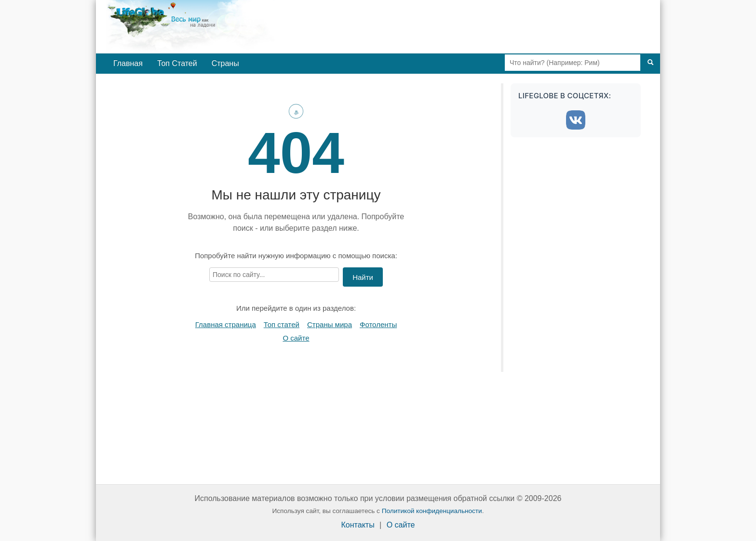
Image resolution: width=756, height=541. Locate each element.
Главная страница (226, 324)
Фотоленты (378, 324)
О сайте (296, 338)
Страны (225, 63)
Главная (128, 63)
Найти (363, 277)
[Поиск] (650, 63)
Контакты (358, 525)
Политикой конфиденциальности (432, 511)
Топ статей (282, 324)
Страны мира (330, 324)
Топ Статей (177, 63)
